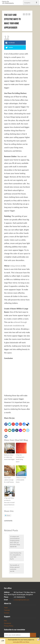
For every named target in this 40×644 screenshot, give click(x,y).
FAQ (5, 621)
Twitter (37, 316)
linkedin (37, 321)
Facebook (36, 319)
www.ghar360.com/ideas (21, 642)
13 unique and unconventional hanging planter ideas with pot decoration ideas (15, 541)
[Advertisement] (22, 377)
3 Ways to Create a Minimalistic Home (21, 480)
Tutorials (7, 610)
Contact (7, 613)
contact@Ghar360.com (21, 600)
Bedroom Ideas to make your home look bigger (9, 457)
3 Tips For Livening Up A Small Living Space (20, 458)
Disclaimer (8, 623)
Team (6, 608)
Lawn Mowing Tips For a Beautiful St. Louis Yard (16, 555)
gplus (36, 324)
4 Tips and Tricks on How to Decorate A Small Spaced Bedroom (9, 501)
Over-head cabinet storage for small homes (9, 480)
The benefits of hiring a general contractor (15, 567)
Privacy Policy (9, 626)
